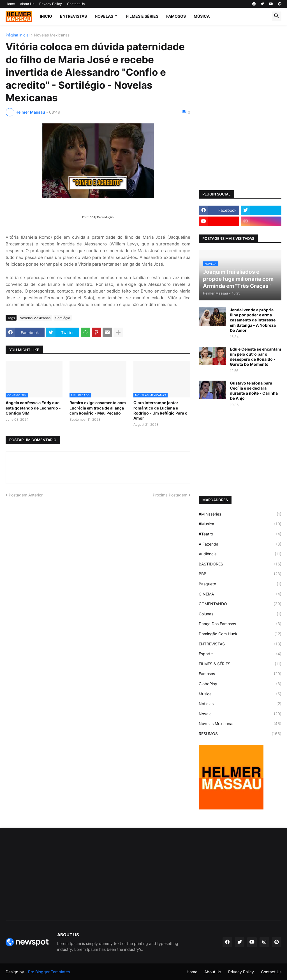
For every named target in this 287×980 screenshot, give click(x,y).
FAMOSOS (176, 16)
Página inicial (18, 35)
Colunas (240, 614)
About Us (27, 4)
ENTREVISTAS (73, 16)
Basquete (240, 584)
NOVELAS (104, 16)
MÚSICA (202, 16)
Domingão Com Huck (240, 634)
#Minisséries (240, 514)
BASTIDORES (240, 564)
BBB (240, 574)
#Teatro (240, 534)
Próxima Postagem (170, 495)
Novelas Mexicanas (52, 35)
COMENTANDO (240, 604)
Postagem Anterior (26, 495)
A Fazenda (240, 544)
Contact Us (76, 4)
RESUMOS (240, 734)
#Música (240, 524)
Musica (240, 694)
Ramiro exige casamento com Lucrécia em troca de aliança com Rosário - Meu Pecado (98, 408)
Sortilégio (63, 318)
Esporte (240, 654)
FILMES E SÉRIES (142, 16)
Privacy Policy (51, 4)
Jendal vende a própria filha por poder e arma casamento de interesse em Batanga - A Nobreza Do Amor (253, 320)
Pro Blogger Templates (49, 972)
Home (10, 4)
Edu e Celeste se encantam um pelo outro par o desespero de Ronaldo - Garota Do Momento (255, 357)
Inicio (46, 16)
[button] (277, 16)
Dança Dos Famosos (240, 624)
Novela (240, 714)
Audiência (240, 554)
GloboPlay (240, 684)
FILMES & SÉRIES (240, 664)
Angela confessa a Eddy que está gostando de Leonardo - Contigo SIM (33, 408)
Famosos (240, 674)
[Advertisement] (240, 68)
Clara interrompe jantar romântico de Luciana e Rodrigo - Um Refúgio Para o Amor (160, 410)
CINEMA (240, 594)
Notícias (240, 704)
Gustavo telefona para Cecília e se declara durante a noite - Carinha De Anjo (254, 391)
